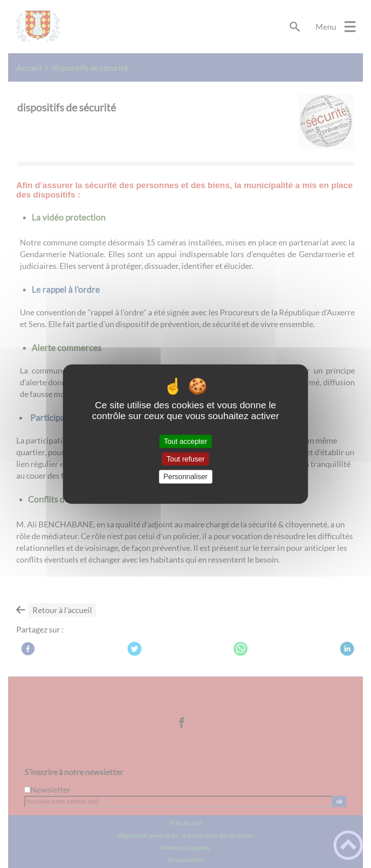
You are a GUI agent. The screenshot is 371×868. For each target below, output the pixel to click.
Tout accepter (185, 441)
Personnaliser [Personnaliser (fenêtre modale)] (185, 477)
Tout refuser (185, 459)
